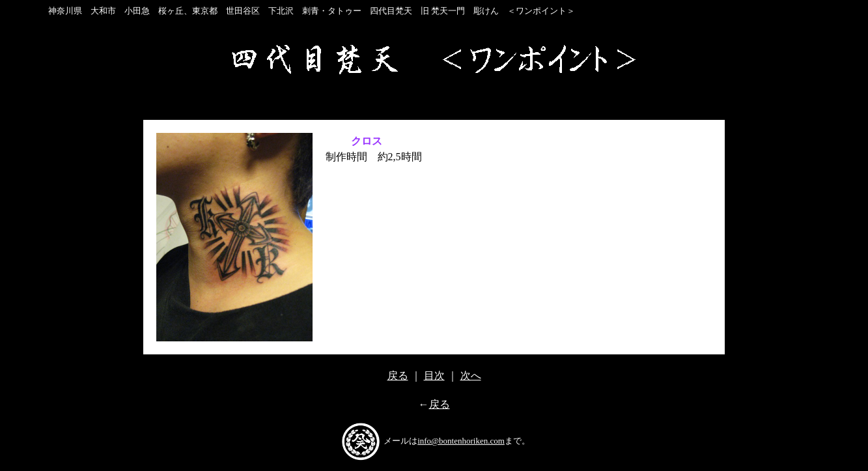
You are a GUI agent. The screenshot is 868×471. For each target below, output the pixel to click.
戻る (398, 376)
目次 (434, 376)
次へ (471, 376)
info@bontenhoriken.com (461, 441)
